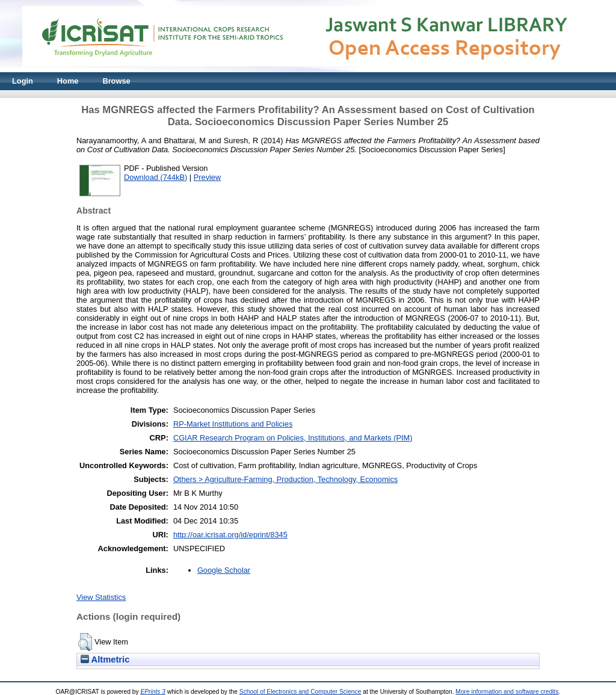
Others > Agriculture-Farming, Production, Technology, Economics (285, 479)
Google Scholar (224, 570)
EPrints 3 (153, 692)
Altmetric (105, 659)
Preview (208, 177)
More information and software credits (507, 692)
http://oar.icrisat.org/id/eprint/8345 (230, 535)
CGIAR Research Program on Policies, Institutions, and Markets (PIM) (293, 438)
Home (68, 81)
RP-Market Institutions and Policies (233, 424)
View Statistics (101, 597)
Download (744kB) (156, 177)
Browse (116, 81)
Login (23, 81)
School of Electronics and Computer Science (300, 692)
